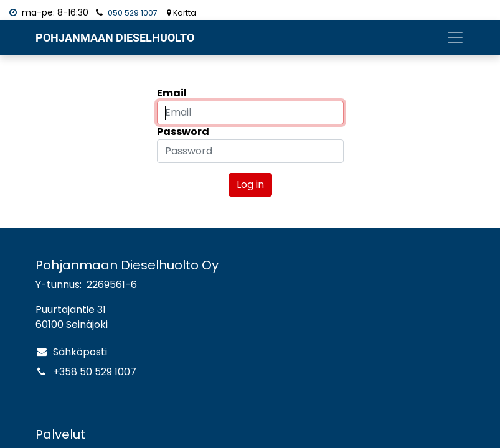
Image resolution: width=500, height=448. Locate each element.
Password (183, 132)
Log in (250, 184)
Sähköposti (80, 352)
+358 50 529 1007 (95, 372)
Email (172, 93)
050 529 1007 (133, 13)
